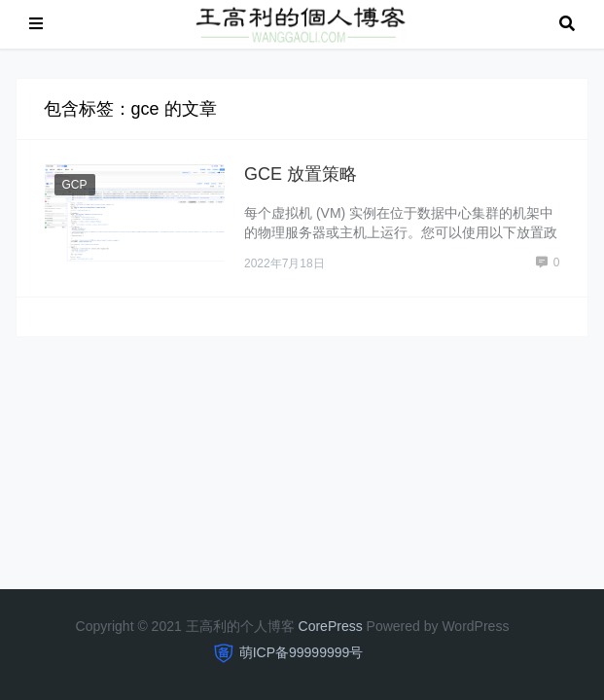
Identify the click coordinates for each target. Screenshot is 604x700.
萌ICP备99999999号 (302, 652)
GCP (75, 185)
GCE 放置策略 (301, 174)
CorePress (331, 626)
